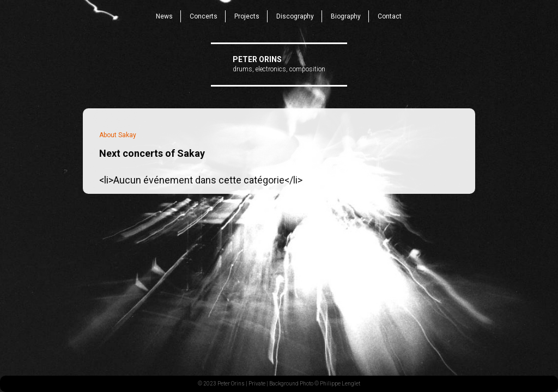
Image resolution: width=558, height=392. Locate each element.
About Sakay (118, 135)
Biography (346, 16)
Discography (295, 16)
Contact (390, 16)
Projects (247, 16)
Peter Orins (257, 59)
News (164, 16)
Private (257, 384)
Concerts (204, 16)
